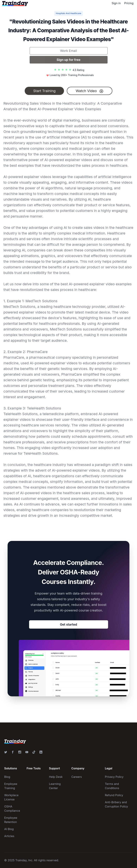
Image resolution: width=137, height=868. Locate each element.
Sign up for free (68, 60)
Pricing (129, 3)
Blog (7, 777)
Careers (77, 777)
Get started (68, 624)
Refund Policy (114, 795)
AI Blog (9, 829)
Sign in (116, 3)
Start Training (44, 91)
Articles (9, 836)
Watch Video (89, 91)
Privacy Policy (114, 777)
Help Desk (56, 777)
